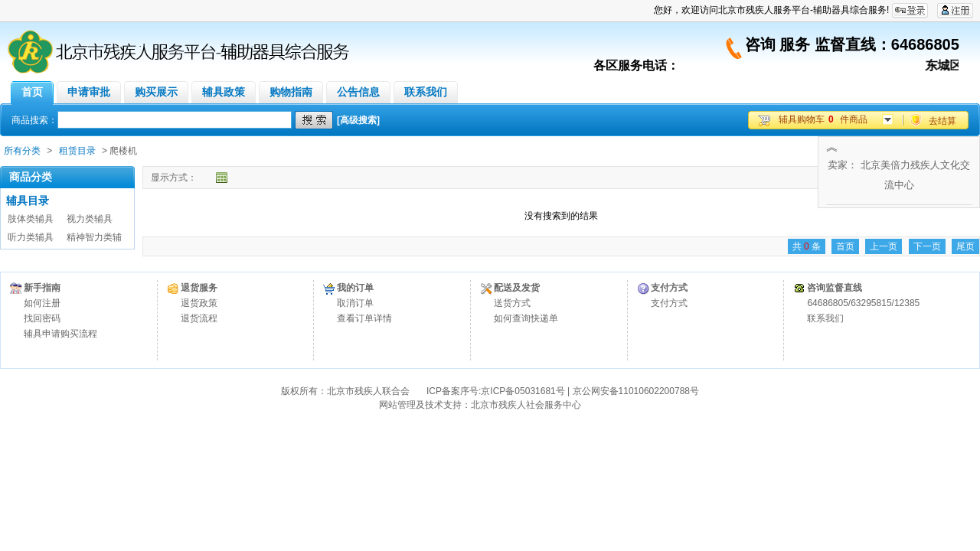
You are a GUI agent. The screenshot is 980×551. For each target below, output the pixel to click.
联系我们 (825, 318)
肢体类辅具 (31, 219)
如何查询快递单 (526, 318)
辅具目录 (28, 201)
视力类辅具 (90, 219)
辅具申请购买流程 (60, 334)
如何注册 (42, 303)
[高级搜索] (358, 120)
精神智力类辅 (94, 237)
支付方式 (669, 303)
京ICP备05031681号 (523, 391)
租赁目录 (77, 151)
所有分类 (22, 151)
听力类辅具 (31, 237)
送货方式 (512, 303)
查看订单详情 (364, 318)
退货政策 (199, 303)
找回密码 (42, 318)
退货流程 (199, 318)
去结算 (942, 121)
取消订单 (355, 303)
